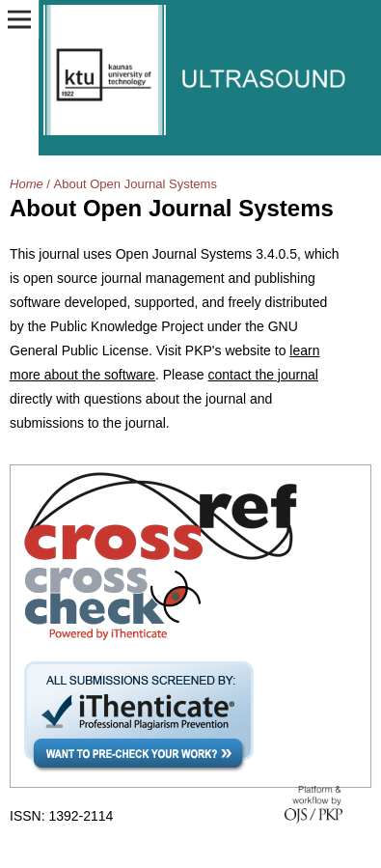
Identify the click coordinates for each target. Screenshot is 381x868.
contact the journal (262, 375)
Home (27, 184)
